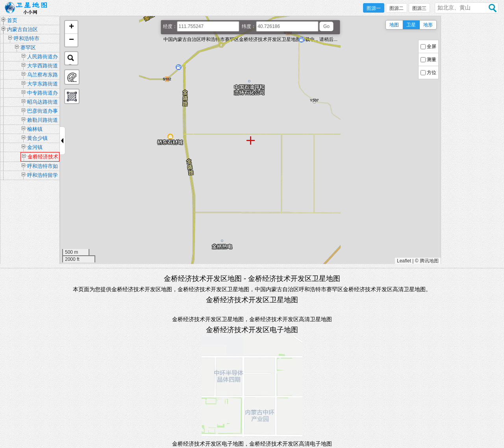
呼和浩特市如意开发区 (43, 167)
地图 (394, 25)
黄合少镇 (37, 138)
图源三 (419, 8)
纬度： (249, 26)
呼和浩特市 (27, 38)
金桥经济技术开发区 (43, 158)
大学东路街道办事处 (43, 85)
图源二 (397, 8)
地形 (428, 25)
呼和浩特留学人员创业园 (43, 176)
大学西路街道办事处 (43, 66)
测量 (432, 59)
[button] (71, 27)
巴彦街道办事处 (43, 112)
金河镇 (35, 147)
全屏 (432, 46)
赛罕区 (28, 47)
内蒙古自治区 (22, 29)
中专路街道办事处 (43, 94)
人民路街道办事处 (43, 57)
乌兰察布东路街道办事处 (43, 75)
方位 (432, 72)
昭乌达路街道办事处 (43, 103)
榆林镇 (35, 129)
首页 (12, 20)
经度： (170, 26)
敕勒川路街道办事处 (43, 121)
